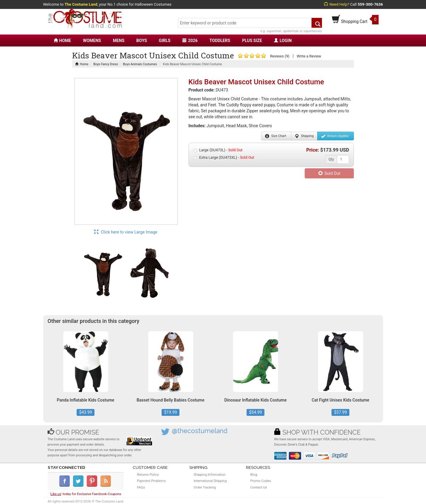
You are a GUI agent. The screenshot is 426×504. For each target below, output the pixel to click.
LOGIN (283, 41)
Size (276, 136)
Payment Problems (152, 481)
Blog (254, 475)
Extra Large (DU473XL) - (224, 158)
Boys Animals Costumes (140, 64)
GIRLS (165, 41)
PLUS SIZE (252, 41)
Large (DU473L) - (218, 150)
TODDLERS (220, 41)
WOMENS (92, 41)
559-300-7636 (370, 4)
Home (82, 64)
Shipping (304, 136)
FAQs (141, 487)
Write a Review (309, 56)
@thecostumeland (200, 431)
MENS (119, 41)
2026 (190, 41)
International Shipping (210, 481)
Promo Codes (261, 481)
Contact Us (259, 487)
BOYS (141, 41)
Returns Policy (148, 475)
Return (335, 136)
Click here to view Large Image (126, 232)
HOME (62, 41)
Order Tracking (205, 487)
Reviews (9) (280, 56)
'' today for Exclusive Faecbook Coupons (86, 494)
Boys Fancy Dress (106, 64)
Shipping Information (210, 475)
